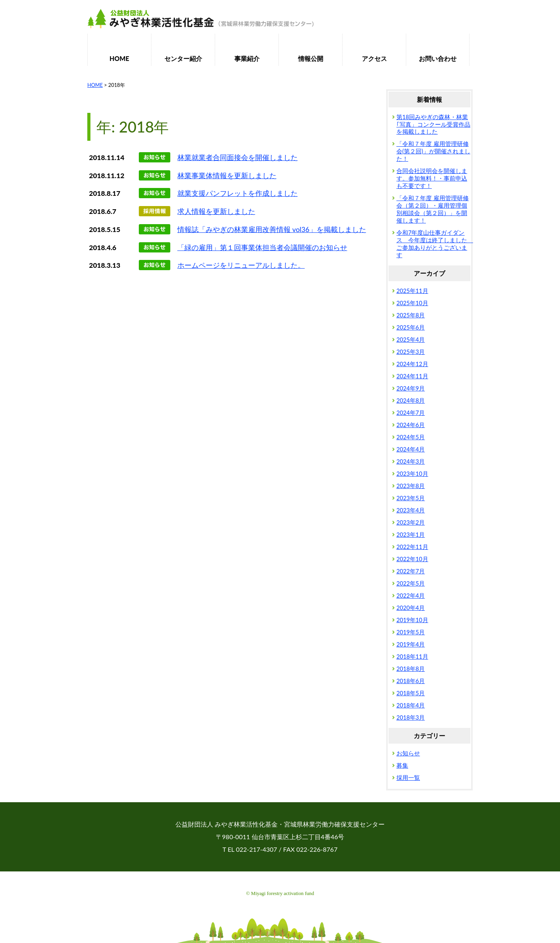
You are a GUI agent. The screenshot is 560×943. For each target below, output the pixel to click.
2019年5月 (411, 632)
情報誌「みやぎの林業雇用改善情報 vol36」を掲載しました (272, 229)
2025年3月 (411, 352)
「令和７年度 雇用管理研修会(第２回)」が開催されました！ (433, 151)
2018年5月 (411, 693)
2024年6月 (411, 425)
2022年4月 (411, 596)
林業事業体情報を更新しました (227, 176)
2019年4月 (411, 644)
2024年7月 (411, 413)
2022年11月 (412, 547)
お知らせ (408, 753)
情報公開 (311, 58)
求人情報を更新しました (216, 211)
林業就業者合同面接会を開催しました (238, 157)
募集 (402, 765)
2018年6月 (411, 681)
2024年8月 (411, 401)
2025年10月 (412, 303)
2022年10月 (412, 559)
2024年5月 (411, 437)
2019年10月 (412, 620)
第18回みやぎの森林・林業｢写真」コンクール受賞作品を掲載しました (433, 124)
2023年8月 (411, 486)
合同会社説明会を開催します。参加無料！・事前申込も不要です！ (432, 178)
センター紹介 (183, 58)
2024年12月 (412, 364)
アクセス (374, 58)
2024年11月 (412, 376)
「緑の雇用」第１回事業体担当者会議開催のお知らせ (262, 248)
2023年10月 (412, 474)
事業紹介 (247, 58)
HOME (120, 58)
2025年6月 (411, 327)
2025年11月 (412, 291)
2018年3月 (411, 717)
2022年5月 (411, 583)
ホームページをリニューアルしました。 (241, 265)
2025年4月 (411, 340)
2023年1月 (411, 535)
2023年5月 (411, 498)
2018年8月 (411, 669)
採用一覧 (408, 778)
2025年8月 (411, 315)
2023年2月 (411, 522)
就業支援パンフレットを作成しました (238, 193)
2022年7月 (411, 571)
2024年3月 (411, 461)
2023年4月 (411, 510)
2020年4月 (411, 608)
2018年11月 (412, 657)
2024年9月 (411, 388)
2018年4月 (411, 705)
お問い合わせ (438, 58)
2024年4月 (411, 449)
